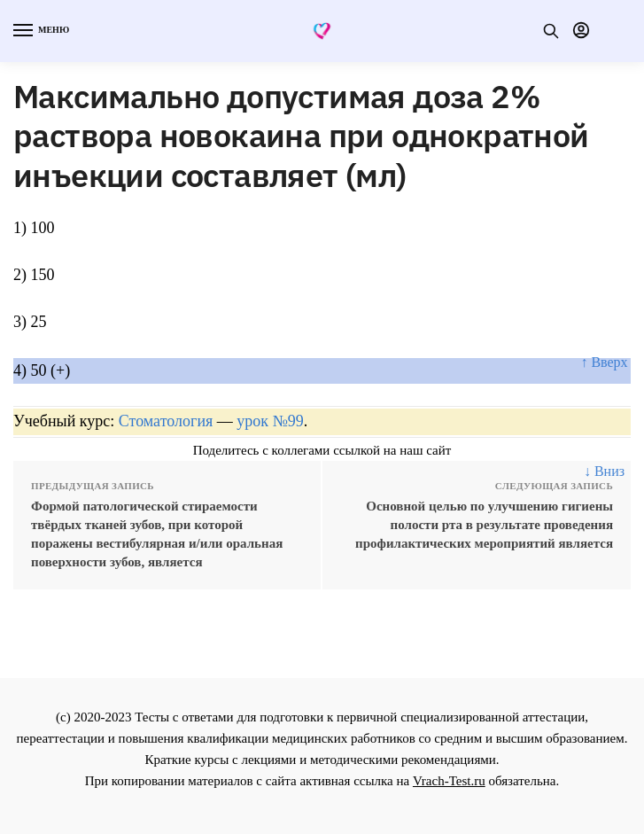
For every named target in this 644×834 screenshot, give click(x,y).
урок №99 (270, 421)
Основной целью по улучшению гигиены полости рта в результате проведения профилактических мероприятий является (484, 525)
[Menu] (40, 31)
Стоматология (166, 421)
